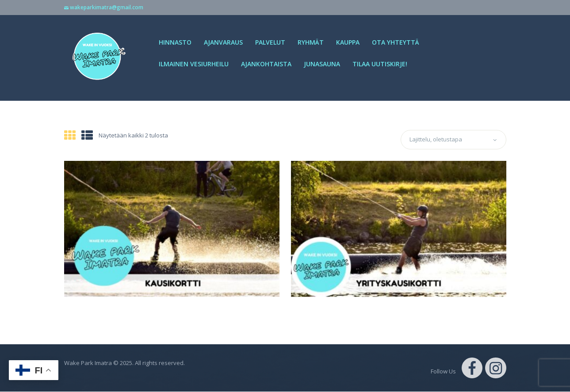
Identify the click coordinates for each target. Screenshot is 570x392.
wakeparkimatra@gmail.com (107, 7)
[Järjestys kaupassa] (453, 140)
